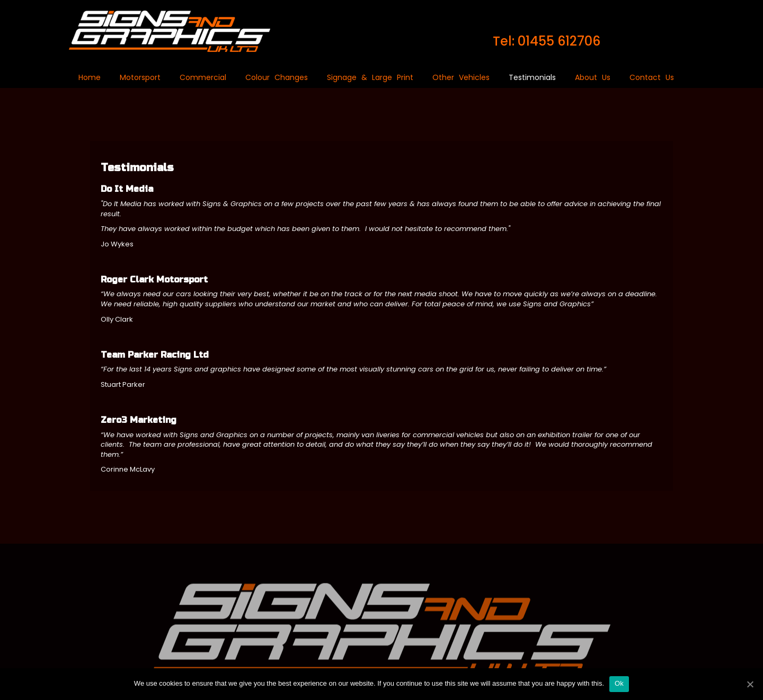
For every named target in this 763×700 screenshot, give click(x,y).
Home (90, 77)
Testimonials (532, 77)
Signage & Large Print (370, 77)
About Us (593, 77)
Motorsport (140, 77)
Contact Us (652, 77)
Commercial (203, 77)
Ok (619, 683)
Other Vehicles (461, 77)
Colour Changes (277, 77)
